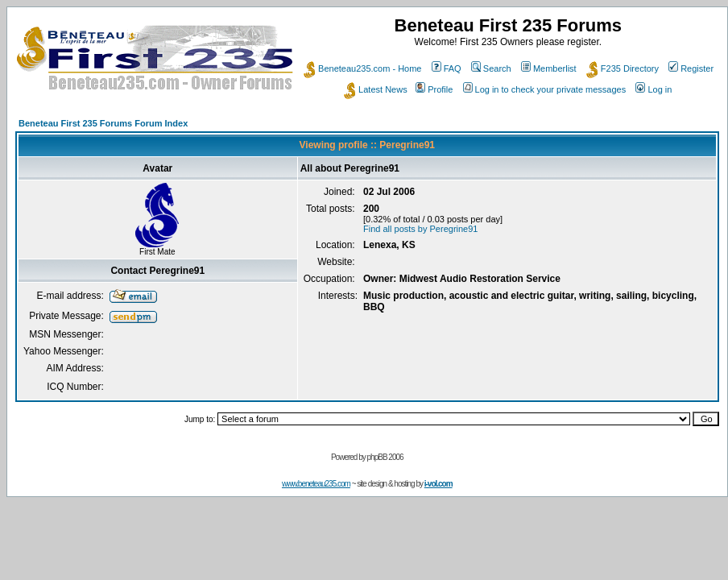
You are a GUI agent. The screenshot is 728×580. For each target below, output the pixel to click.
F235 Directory (623, 68)
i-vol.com (438, 484)
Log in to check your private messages (545, 89)
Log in (654, 89)
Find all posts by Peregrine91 (420, 229)
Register (691, 68)
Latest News (376, 89)
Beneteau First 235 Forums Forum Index (103, 123)
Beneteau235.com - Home (362, 68)
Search (491, 68)
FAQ (447, 68)
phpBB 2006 (385, 457)
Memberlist (549, 68)
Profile (434, 89)
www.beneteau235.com (316, 484)
